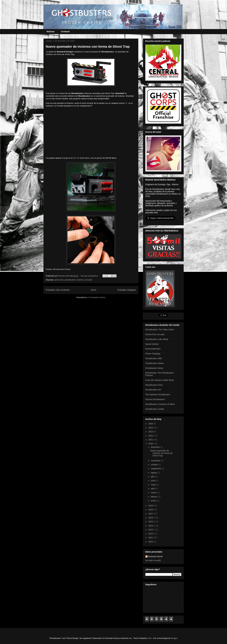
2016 (151, 518)
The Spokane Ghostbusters (158, 394)
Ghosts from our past (155, 334)
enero (154, 501)
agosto (154, 473)
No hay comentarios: (90, 276)
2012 (151, 534)
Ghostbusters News (62, 269)
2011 (151, 538)
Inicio (94, 290)
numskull (88, 280)
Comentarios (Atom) (97, 297)
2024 (151, 428)
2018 (151, 510)
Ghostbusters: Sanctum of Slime (160, 404)
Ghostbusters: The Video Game (160, 330)
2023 (151, 432)
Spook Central (152, 344)
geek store (59, 280)
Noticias (51, 32)
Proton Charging (153, 354)
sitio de (81, 158)
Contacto (65, 32)
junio (153, 481)
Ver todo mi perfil (153, 560)
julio (153, 477)
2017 (151, 514)
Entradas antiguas (127, 290)
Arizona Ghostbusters (155, 399)
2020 (151, 444)
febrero (154, 497)
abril (153, 489)
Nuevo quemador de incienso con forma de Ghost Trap (88, 47)
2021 (151, 440)
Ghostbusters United (155, 409)
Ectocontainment (153, 349)
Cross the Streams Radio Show (160, 380)
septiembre (156, 469)
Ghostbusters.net (153, 390)
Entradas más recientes (58, 290)
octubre (155, 465)
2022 (151, 436)
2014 (151, 526)
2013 (151, 530)
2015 (151, 522)
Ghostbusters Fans (154, 385)
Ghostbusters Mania (154, 363)
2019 (151, 506)
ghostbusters (70, 280)
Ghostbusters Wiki (154, 358)
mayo (154, 485)
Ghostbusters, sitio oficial (157, 339)
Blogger (174, 638)
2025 (151, 424)
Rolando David (155, 556)
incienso (80, 280)
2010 (151, 542)
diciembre (156, 447)
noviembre (156, 461)
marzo (154, 493)
